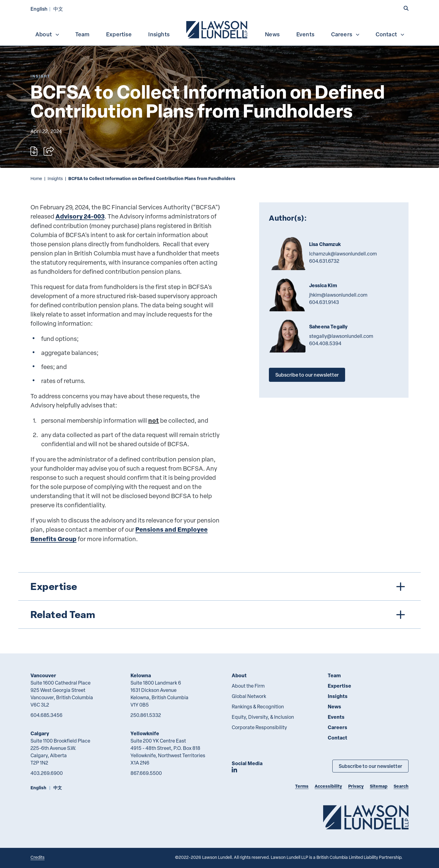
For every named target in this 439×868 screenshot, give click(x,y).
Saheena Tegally (328, 327)
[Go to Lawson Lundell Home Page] (366, 817)
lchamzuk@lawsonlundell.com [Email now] (343, 254)
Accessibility (328, 786)
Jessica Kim (323, 285)
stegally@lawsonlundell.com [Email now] (341, 336)
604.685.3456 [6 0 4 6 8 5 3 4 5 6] (46, 715)
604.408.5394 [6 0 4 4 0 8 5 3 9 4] (325, 343)
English (39, 9)
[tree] (220, 600)
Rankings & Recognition (258, 707)
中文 (58, 9)
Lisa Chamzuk (325, 244)
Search (401, 786)
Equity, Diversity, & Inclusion (263, 717)
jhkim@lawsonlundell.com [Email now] (338, 295)
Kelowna (141, 675)
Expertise (119, 34)
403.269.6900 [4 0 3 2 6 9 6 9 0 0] (47, 773)
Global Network (249, 696)
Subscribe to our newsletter (307, 375)
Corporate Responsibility (259, 727)
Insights (159, 34)
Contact (390, 34)
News (272, 34)
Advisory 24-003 (80, 216)
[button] (406, 8)
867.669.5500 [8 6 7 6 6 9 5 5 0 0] (146, 773)
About (48, 34)
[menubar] (220, 29)
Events (305, 34)
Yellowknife (145, 733)
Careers (346, 34)
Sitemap (379, 786)
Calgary (40, 733)
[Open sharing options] (49, 151)
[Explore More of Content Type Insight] (40, 76)
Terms (302, 786)
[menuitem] (217, 29)
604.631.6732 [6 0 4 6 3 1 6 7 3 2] (324, 261)
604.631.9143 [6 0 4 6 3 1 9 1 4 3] (324, 302)
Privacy (356, 786)
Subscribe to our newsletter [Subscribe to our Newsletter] (370, 766)
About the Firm (248, 686)
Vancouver (43, 675)
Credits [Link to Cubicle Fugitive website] (37, 857)
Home (36, 178)
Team (82, 34)
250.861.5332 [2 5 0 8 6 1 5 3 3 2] (146, 715)
